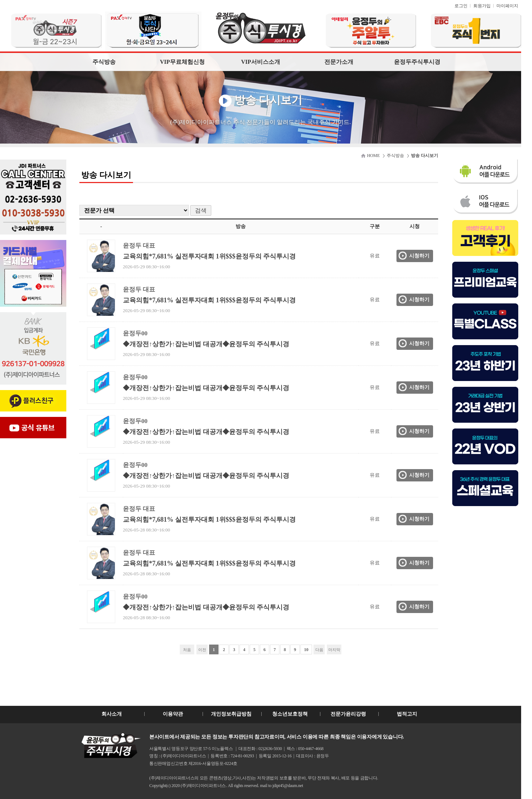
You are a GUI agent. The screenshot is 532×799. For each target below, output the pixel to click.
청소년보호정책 (290, 714)
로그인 (461, 6)
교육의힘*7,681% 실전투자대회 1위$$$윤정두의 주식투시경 (209, 256)
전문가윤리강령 (348, 714)
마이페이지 (507, 6)
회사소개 (112, 714)
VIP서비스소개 (261, 62)
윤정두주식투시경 (417, 62)
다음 (319, 650)
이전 (202, 650)
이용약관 (173, 714)
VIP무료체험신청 (182, 62)
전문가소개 (339, 62)
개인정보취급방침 (231, 714)
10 (306, 650)
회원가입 (482, 6)
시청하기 (419, 256)
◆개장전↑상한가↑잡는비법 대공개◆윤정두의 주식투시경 (206, 344)
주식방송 (104, 62)
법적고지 (407, 714)
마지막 (334, 650)
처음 (187, 650)
